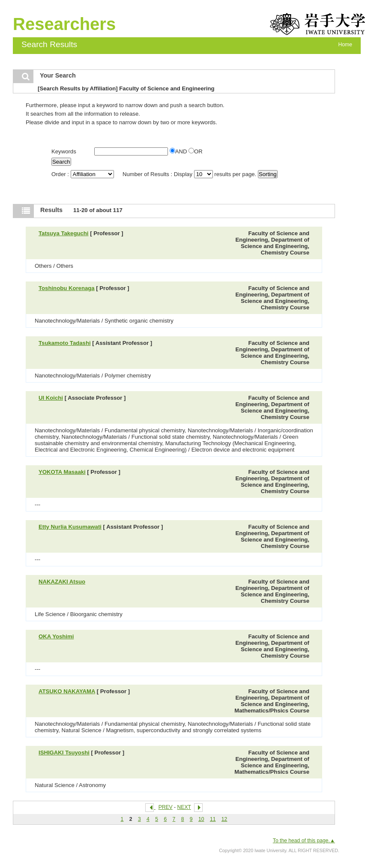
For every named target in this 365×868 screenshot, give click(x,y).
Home (345, 45)
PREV (166, 807)
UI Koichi (51, 398)
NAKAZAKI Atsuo (62, 582)
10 (201, 819)
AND (179, 151)
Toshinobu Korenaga (67, 288)
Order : (83, 174)
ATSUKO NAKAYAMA (67, 691)
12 (224, 819)
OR (196, 151)
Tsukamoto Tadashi (65, 343)
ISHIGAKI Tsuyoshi (64, 753)
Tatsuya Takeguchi (64, 233)
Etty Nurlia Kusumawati (70, 527)
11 (213, 819)
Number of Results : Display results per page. (190, 174)
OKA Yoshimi (56, 636)
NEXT (184, 807)
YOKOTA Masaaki (62, 472)
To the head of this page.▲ (304, 841)
